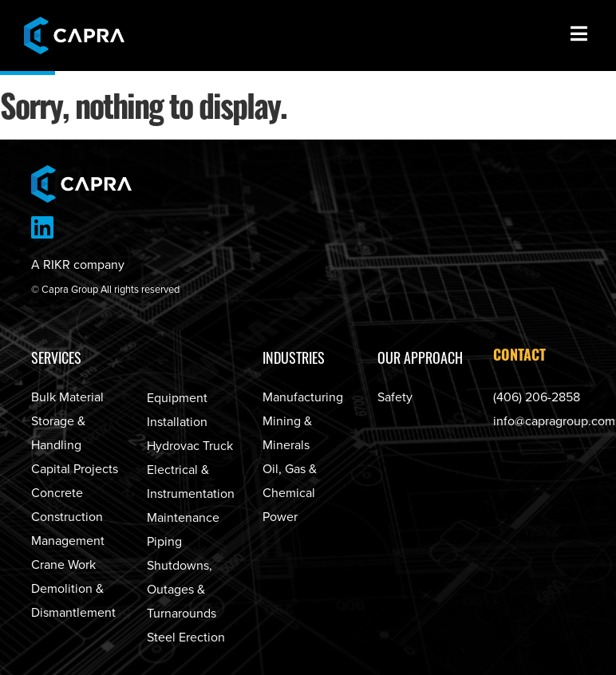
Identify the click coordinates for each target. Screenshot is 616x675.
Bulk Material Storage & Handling (67, 421)
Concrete (57, 493)
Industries (294, 357)
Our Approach (420, 357)
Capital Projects (75, 469)
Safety (395, 397)
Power (280, 517)
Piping (164, 542)
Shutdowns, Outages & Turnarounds (182, 590)
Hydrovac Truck (190, 446)
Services (56, 357)
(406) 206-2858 (537, 397)
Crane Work (63, 565)
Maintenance (183, 518)
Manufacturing (303, 397)
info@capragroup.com (554, 421)
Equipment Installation (177, 410)
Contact (519, 357)
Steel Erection (186, 637)
